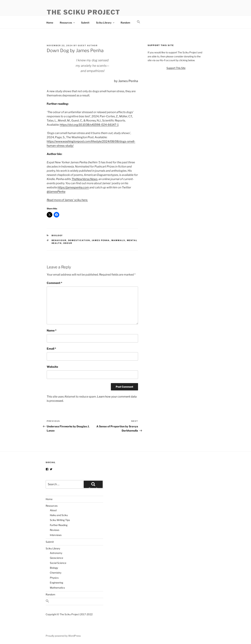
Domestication (79, 240)
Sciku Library (105, 23)
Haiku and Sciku (59, 515)
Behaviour (59, 240)
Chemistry (56, 573)
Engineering (56, 583)
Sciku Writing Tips (60, 520)
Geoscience (56, 558)
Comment (54, 283)
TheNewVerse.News (84, 179)
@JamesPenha (56, 192)
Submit (85, 23)
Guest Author (88, 45)
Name (52, 331)
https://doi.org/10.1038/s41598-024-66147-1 (89, 125)
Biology (57, 235)
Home (50, 23)
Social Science (58, 563)
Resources (68, 23)
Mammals (118, 240)
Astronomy (56, 553)
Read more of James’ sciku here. (67, 200)
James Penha (101, 240)
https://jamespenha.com (73, 187)
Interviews (56, 535)
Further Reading (59, 525)
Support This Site (176, 68)
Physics (54, 578)
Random (125, 23)
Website (52, 367)
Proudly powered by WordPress (63, 636)
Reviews (55, 530)
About (53, 510)
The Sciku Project (83, 12)
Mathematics (57, 588)
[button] (138, 22)
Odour (68, 243)
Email (51, 349)
